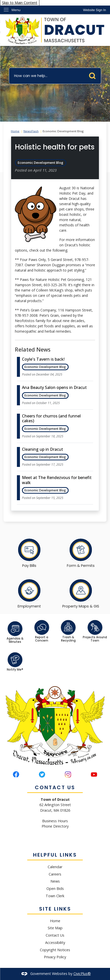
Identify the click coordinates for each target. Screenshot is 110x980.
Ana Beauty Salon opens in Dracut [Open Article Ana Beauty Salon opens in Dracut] (54, 387)
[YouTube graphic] (94, 774)
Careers (55, 874)
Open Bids (55, 889)
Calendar (55, 867)
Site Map (55, 928)
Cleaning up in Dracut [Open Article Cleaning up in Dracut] (43, 449)
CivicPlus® (82, 974)
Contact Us (55, 935)
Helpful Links (55, 855)
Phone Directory (55, 826)
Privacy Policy (55, 957)
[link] (94, 10)
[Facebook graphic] (16, 774)
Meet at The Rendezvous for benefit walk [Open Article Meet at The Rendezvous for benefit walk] (57, 480)
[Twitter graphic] (42, 774)
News (55, 881)
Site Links (55, 909)
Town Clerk (55, 896)
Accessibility (55, 943)
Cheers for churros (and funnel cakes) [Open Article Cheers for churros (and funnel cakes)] (51, 418)
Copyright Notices (55, 950)
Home (15, 131)
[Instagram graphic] (68, 774)
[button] (94, 75)
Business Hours (55, 821)
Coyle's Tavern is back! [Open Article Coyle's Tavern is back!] (43, 359)
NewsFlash (31, 131)
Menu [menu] (16, 10)
